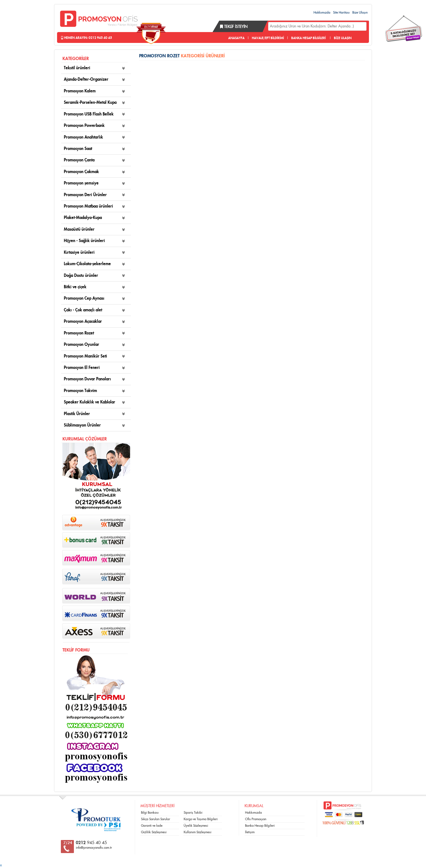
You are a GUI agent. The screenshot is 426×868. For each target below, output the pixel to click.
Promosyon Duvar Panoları (87, 379)
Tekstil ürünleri (77, 68)
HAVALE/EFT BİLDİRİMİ (268, 38)
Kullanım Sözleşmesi (198, 832)
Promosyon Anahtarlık (83, 137)
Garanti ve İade (152, 826)
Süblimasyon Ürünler (82, 425)
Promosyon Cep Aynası (84, 298)
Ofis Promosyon (256, 819)
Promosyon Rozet (79, 333)
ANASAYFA (236, 38)
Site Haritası (341, 12)
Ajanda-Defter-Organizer (86, 79)
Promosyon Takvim (80, 391)
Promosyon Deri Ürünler (85, 195)
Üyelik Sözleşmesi (196, 826)
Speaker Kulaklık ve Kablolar (90, 402)
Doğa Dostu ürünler (81, 276)
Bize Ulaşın (360, 12)
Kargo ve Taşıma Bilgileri (201, 819)
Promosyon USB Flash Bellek (89, 114)
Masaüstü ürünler (79, 229)
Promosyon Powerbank (84, 126)
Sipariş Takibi (193, 813)
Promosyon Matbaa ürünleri (88, 206)
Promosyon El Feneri (82, 368)
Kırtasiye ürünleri (79, 253)
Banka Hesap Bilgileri (260, 826)
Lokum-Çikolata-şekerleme (87, 264)
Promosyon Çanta (79, 160)
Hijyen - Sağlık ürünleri (84, 241)
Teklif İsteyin (234, 27)
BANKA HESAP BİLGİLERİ (308, 38)
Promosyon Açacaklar (83, 322)
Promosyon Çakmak (81, 172)
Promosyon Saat (78, 149)
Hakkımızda (322, 12)
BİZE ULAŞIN (343, 38)
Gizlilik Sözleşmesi (154, 832)
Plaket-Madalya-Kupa (83, 218)
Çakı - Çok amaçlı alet (83, 310)
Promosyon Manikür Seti (85, 356)
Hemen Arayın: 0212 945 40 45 (87, 38)
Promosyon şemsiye (81, 183)
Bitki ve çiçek (75, 287)
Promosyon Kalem (80, 91)
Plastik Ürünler (77, 414)
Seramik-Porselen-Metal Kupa (90, 103)
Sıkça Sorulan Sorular (156, 819)
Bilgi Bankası (150, 813)
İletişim (250, 832)
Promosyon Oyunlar (82, 345)
